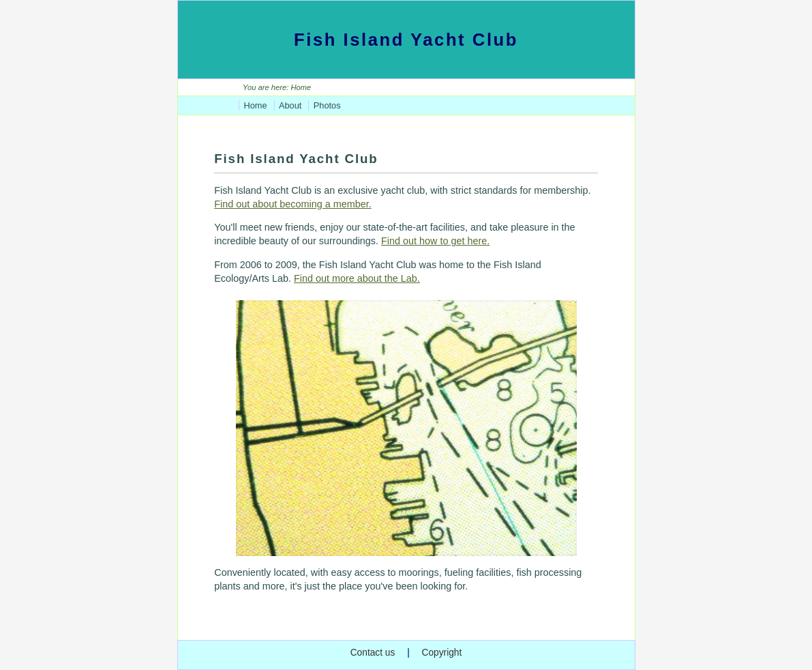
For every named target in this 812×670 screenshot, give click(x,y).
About (290, 105)
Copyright (441, 653)
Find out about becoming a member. (292, 204)
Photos (327, 105)
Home (255, 105)
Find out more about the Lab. (357, 278)
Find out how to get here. (435, 241)
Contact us (373, 653)
